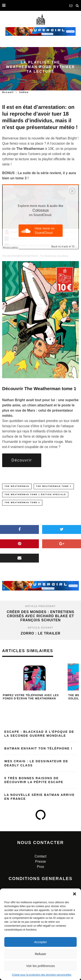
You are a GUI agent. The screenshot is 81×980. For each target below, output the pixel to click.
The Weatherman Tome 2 (22, 502)
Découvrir (22, 460)
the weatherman (17, 486)
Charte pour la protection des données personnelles (42, 975)
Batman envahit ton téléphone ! (38, 748)
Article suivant (40, 628)
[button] (75, 894)
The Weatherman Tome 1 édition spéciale (35, 494)
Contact (40, 856)
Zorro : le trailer (40, 633)
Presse (41, 861)
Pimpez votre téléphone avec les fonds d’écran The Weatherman (31, 697)
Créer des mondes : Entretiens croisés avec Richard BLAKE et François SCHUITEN (40, 616)
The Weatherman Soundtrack (54, 256)
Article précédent (41, 606)
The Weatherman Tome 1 (54, 486)
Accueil (8, 92)
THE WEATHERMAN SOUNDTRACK (20, 256)
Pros (40, 867)
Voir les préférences (40, 966)
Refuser (40, 954)
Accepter (40, 942)
